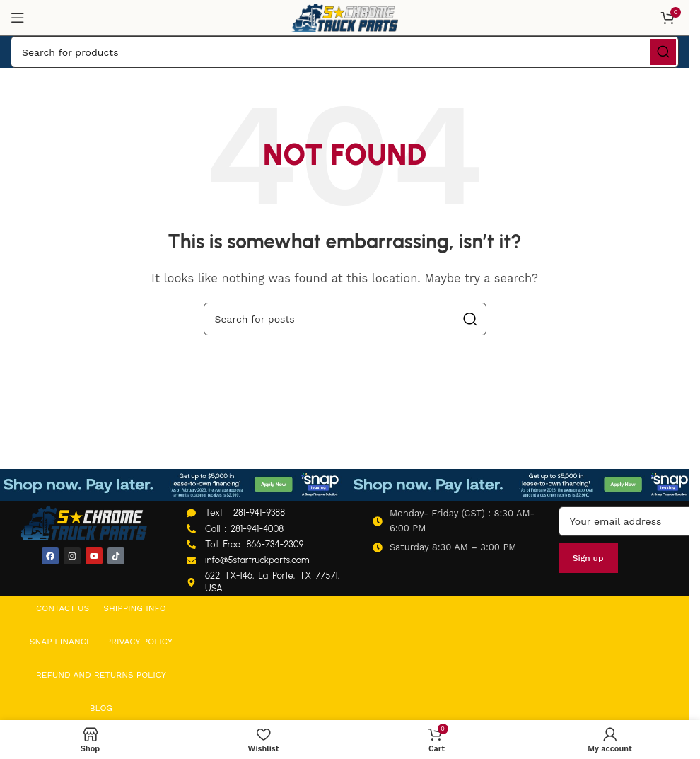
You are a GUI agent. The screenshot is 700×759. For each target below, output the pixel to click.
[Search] (345, 52)
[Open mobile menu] (18, 18)
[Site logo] (345, 17)
